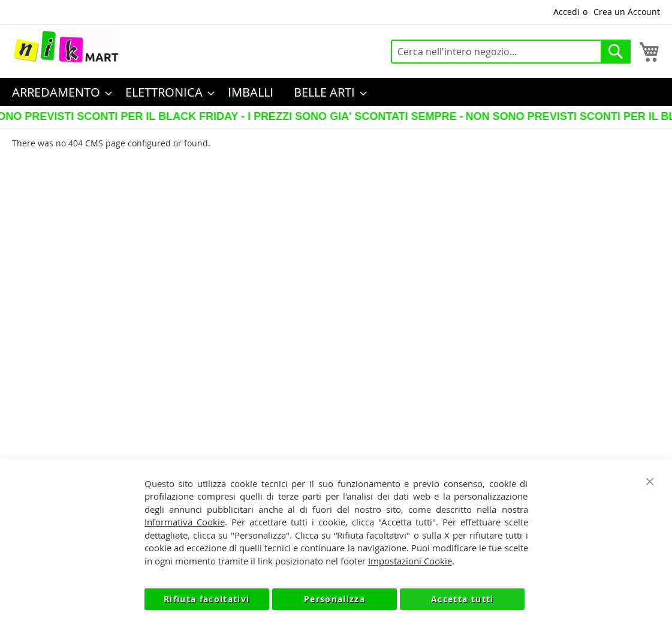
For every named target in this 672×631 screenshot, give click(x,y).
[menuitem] (58, 92)
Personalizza (335, 599)
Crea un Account (627, 12)
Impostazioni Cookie (410, 561)
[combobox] (511, 52)
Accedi (566, 12)
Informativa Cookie (185, 522)
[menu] (336, 92)
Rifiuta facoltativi (207, 599)
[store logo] (66, 49)
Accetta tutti (462, 599)
